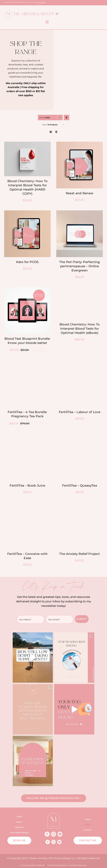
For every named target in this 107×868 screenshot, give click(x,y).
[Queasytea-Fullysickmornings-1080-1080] (80, 435)
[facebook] (47, 834)
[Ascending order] (67, 118)
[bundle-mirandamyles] (27, 288)
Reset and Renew (80, 193)
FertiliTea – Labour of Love (80, 412)
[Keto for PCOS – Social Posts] (27, 212)
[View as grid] (51, 132)
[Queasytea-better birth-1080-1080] (80, 362)
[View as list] (56, 132)
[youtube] (60, 834)
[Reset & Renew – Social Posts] (80, 143)
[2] (80, 212)
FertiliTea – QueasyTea (80, 486)
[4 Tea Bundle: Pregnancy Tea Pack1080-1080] (27, 362)
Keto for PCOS (27, 262)
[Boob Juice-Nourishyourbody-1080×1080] (27, 435)
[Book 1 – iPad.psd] (80, 288)
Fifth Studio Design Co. (62, 858)
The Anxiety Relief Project (80, 554)
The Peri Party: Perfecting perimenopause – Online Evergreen (80, 266)
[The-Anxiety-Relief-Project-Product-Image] (80, 504)
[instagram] (53, 834)
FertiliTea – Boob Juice (27, 486)
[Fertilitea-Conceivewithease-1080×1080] (27, 504)
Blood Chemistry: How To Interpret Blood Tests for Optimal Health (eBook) (80, 329)
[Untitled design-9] (27, 143)
